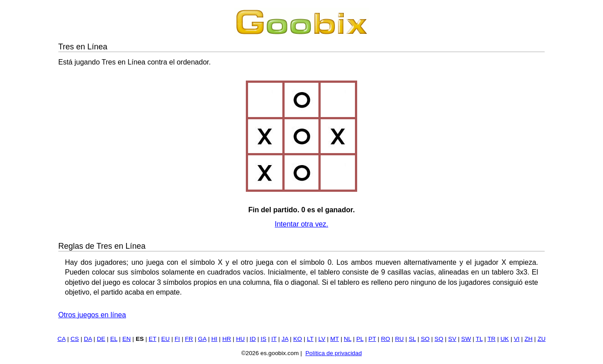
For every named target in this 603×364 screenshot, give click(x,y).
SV (452, 339)
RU (399, 339)
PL (360, 339)
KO (297, 339)
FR (189, 339)
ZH (529, 339)
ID (253, 339)
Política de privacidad (334, 353)
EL (114, 339)
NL (348, 339)
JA (285, 339)
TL (479, 339)
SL (412, 339)
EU (165, 339)
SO (425, 339)
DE (101, 339)
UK (505, 339)
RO (385, 339)
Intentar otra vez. (301, 224)
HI (214, 339)
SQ (439, 339)
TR (492, 339)
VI (517, 339)
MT (335, 339)
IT (274, 339)
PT (372, 339)
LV (322, 339)
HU (240, 339)
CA (61, 339)
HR (227, 339)
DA (88, 339)
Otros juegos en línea (92, 315)
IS (263, 339)
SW (466, 339)
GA (202, 339)
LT (310, 339)
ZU (542, 339)
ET (153, 339)
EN (127, 339)
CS (75, 339)
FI (177, 339)
